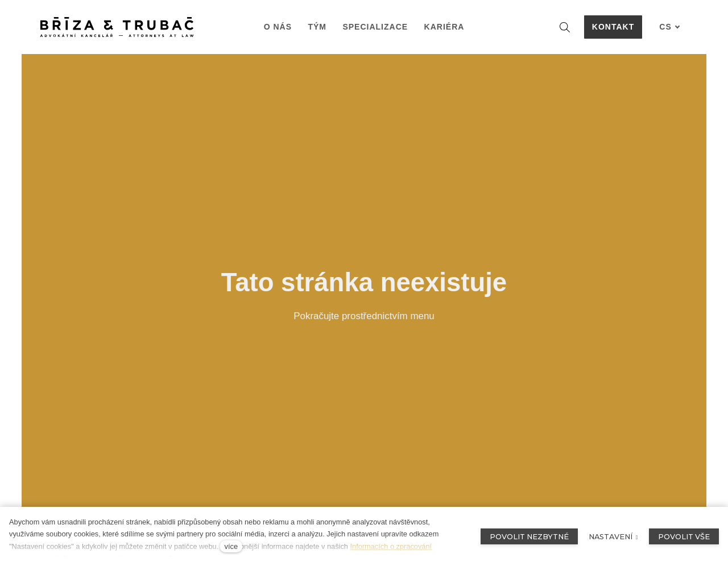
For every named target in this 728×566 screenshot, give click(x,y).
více (231, 546)
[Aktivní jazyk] (669, 27)
